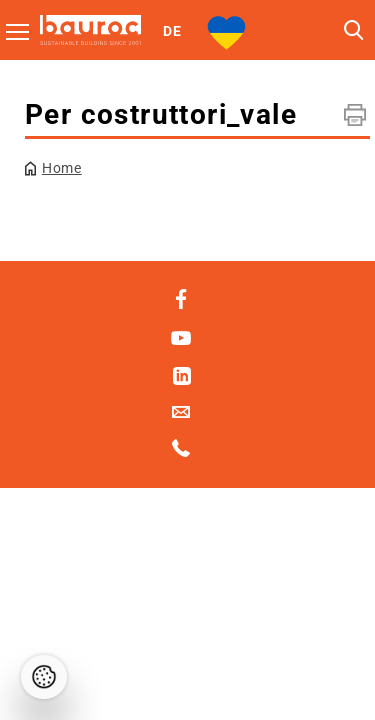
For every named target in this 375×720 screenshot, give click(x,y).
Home (62, 168)
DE (172, 31)
